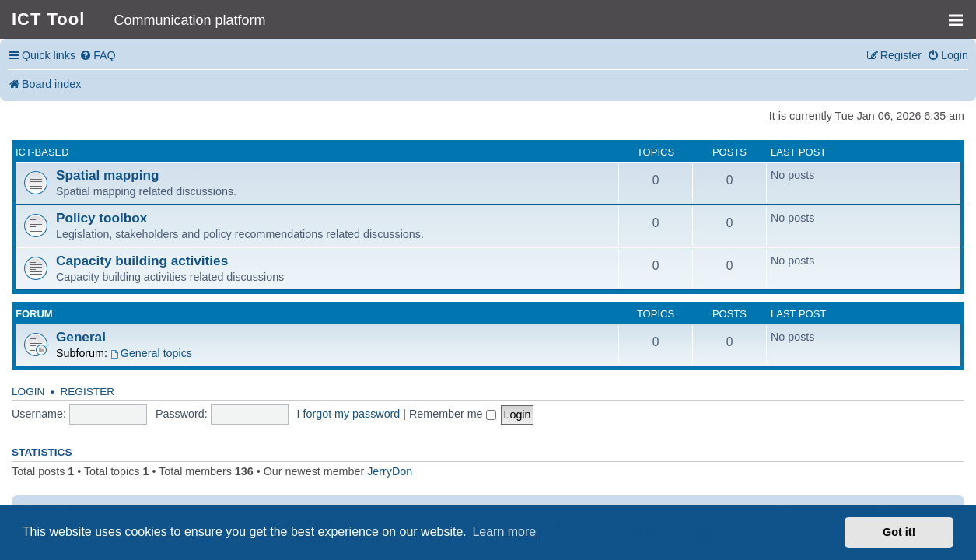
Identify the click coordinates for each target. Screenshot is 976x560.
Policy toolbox (101, 218)
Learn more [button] (504, 532)
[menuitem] (98, 56)
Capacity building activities (142, 261)
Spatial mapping (108, 175)
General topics (151, 353)
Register (87, 392)
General (81, 337)
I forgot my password (349, 414)
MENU (961, 13)
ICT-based (42, 152)
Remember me (453, 414)
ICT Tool (48, 19)
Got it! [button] (899, 532)
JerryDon (390, 471)
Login (28, 392)
